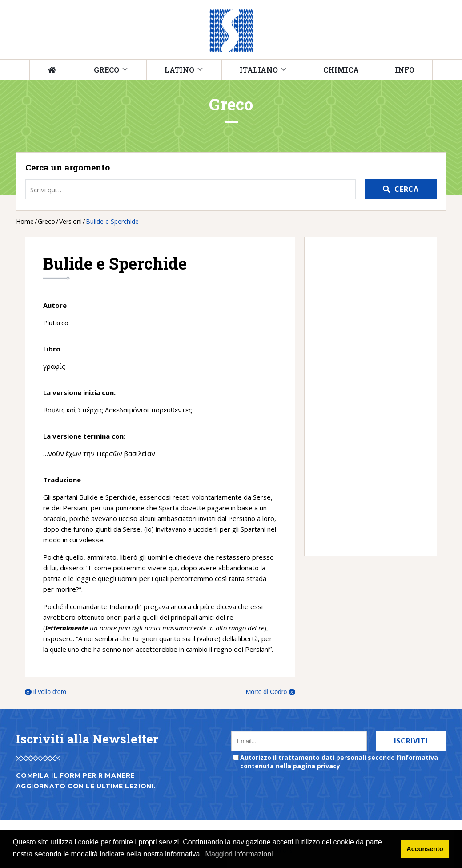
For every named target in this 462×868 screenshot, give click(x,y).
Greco (106, 70)
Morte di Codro (271, 692)
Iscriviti (411, 741)
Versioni (70, 221)
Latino (179, 70)
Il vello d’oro (46, 692)
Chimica (341, 70)
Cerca (406, 189)
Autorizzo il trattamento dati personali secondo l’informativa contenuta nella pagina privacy (339, 762)
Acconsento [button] (425, 849)
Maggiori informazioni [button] (239, 854)
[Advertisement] (366, 396)
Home (25, 221)
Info (405, 70)
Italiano (259, 70)
